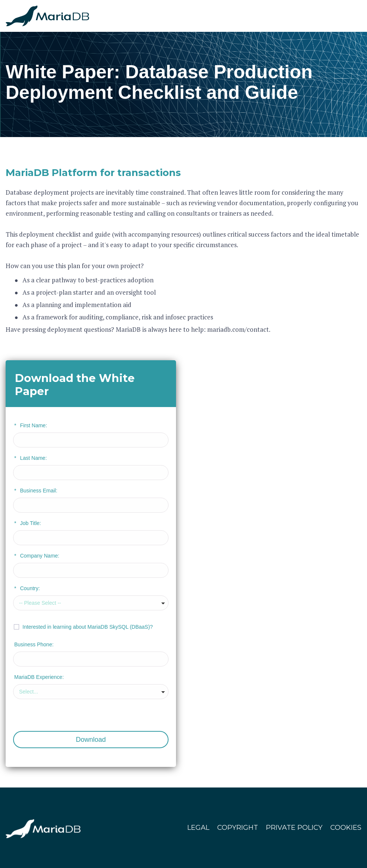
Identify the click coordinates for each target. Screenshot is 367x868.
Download (91, 740)
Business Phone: (34, 644)
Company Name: (37, 556)
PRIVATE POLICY (294, 828)
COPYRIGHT (238, 828)
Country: (27, 588)
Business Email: (36, 491)
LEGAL (198, 828)
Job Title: (28, 523)
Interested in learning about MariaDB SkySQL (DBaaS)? (88, 627)
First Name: (31, 425)
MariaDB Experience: (39, 677)
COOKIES (346, 828)
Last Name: (31, 458)
